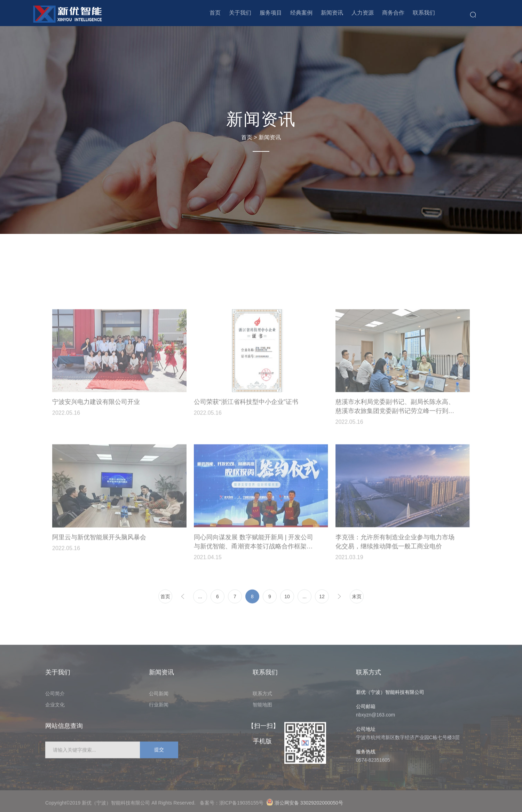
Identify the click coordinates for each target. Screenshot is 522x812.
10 (287, 599)
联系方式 (262, 696)
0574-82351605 (373, 762)
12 (322, 599)
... (200, 599)
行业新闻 (159, 707)
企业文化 (55, 707)
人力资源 (363, 13)
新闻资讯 (332, 13)
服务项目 (271, 13)
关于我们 (240, 13)
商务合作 (393, 13)
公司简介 (55, 696)
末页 (357, 599)
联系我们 (424, 13)
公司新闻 (159, 696)
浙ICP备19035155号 (243, 805)
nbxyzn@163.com (375, 717)
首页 (215, 13)
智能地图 (262, 707)
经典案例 (301, 13)
